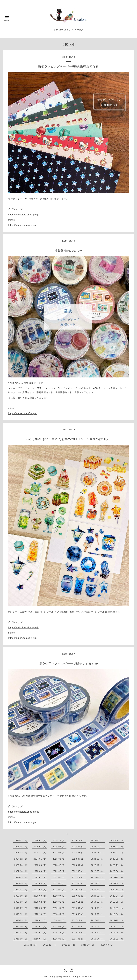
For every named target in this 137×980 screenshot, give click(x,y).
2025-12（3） (60, 841)
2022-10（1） (21, 871)
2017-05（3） (79, 927)
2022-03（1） (21, 877)
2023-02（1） (60, 865)
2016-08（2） (21, 939)
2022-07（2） (60, 871)
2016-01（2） (31, 945)
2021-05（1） (98, 883)
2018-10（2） (40, 914)
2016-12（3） (60, 933)
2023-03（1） (40, 865)
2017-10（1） (117, 920)
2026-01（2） (40, 841)
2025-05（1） (60, 847)
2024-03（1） (117, 853)
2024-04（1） (98, 853)
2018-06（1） (98, 914)
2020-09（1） (21, 896)
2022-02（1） (40, 877)
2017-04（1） (98, 927)
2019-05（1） (60, 908)
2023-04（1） (21, 865)
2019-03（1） (98, 908)
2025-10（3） (98, 841)
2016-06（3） (60, 939)
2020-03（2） (21, 902)
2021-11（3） (98, 877)
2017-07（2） (40, 927)
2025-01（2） (117, 847)
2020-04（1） (117, 896)
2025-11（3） (79, 841)
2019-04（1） (79, 908)
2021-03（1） (21, 890)
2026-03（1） (21, 841)
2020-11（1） (98, 890)
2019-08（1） (117, 902)
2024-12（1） (21, 853)
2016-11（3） (79, 933)
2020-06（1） (79, 896)
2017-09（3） (21, 927)
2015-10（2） (88, 945)
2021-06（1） (79, 883)
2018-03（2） (21, 920)
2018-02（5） (40, 920)
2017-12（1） (79, 920)
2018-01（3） (60, 920)
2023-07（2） (79, 859)
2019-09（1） (98, 902)
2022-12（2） (98, 865)
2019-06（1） (40, 908)
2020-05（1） (98, 896)
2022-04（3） (117, 871)
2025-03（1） (98, 847)
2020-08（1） (40, 896)
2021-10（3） (117, 877)
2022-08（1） (40, 871)
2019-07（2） (21, 908)
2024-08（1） (60, 853)
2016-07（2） (40, 939)
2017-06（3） (60, 927)
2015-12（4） (50, 945)
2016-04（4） (98, 939)
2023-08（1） (60, 859)
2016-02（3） (117, 939)
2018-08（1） (79, 914)
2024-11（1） (40, 853)
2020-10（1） (117, 890)
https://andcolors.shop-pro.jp (24, 215)
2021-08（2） (40, 883)
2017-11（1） (98, 920)
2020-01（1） (60, 902)
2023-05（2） (117, 859)
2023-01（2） (79, 865)
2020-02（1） (40, 902)
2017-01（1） (40, 933)
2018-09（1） (60, 914)
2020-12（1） (79, 890)
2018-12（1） (21, 914)
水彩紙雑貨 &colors (61, 977)
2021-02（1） (40, 890)
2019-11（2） (79, 902)
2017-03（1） (117, 927)
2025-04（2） (79, 847)
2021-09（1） (21, 883)
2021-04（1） (117, 883)
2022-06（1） (79, 871)
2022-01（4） (60, 877)
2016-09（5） (117, 933)
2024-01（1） (40, 859)
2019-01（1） (117, 908)
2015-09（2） (107, 945)
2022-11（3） (117, 865)
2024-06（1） (79, 853)
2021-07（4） (60, 883)
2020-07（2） (60, 896)
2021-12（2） (79, 877)
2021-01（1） (60, 890)
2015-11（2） (69, 945)
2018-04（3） (117, 914)
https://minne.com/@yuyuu (23, 225)
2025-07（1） (40, 847)
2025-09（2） (117, 841)
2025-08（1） (21, 847)
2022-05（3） (98, 871)
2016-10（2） (98, 933)
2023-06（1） (98, 859)
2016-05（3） (79, 939)
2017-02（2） (21, 933)
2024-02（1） (21, 859)
